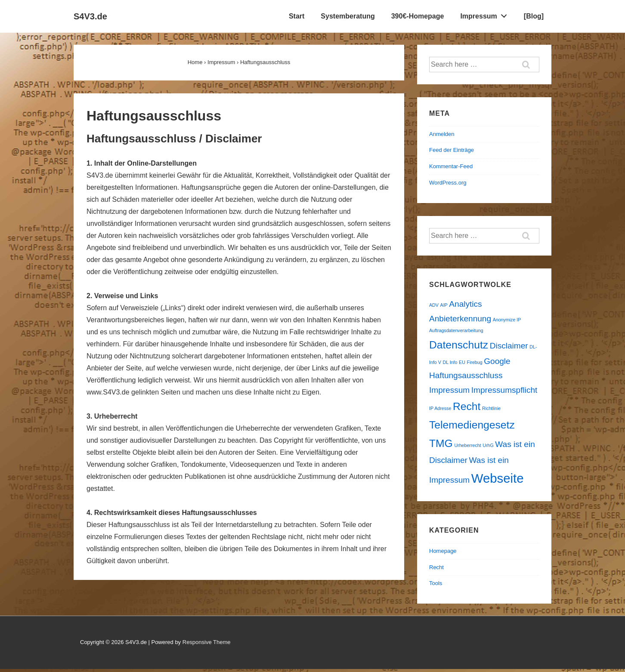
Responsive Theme (207, 642)
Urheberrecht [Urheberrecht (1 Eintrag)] (467, 445)
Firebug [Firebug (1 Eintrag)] (475, 362)
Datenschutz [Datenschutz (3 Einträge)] (459, 345)
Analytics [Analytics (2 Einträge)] (465, 304)
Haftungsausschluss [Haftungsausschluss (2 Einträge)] (466, 375)
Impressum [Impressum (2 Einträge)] (449, 390)
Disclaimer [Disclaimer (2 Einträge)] (509, 346)
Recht (436, 567)
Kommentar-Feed (451, 166)
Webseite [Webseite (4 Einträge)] (498, 478)
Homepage (443, 551)
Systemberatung (348, 16)
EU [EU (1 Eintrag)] (462, 362)
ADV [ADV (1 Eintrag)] (434, 305)
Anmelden (442, 134)
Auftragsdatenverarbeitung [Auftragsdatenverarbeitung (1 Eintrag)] (456, 330)
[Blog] (534, 16)
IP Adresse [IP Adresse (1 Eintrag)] (440, 408)
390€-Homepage (418, 16)
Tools (436, 583)
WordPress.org (448, 183)
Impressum (486, 14)
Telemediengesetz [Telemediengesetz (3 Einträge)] (472, 425)
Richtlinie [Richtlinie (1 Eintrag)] (491, 408)
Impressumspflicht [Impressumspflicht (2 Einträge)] (504, 390)
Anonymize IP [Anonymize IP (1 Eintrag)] (507, 320)
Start (297, 16)
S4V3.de (90, 16)
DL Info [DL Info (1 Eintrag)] (450, 362)
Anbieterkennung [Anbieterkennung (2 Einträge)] (460, 319)
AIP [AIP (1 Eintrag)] (444, 305)
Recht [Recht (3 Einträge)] (467, 406)
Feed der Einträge (452, 150)
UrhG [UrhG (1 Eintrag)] (488, 445)
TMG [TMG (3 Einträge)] (441, 443)
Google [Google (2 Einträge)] (497, 361)
